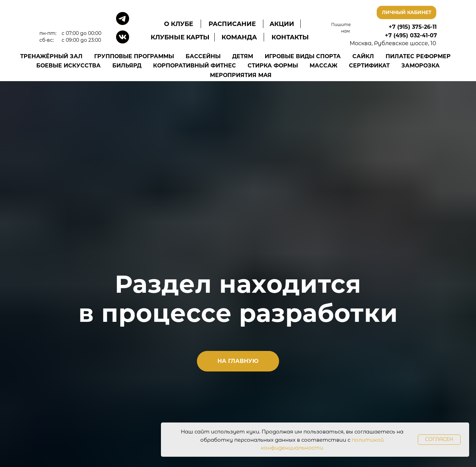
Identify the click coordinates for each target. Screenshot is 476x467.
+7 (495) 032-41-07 (411, 35)
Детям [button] (243, 56)
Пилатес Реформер (418, 56)
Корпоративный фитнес (195, 66)
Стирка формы (273, 66)
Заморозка (421, 66)
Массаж (323, 66)
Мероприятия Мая (241, 75)
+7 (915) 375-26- (411, 27)
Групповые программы (134, 56)
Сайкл (363, 56)
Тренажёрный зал (51, 56)
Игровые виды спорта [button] (303, 56)
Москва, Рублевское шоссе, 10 (393, 43)
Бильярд (127, 66)
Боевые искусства (68, 66)
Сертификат (369, 66)
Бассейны (203, 56)
